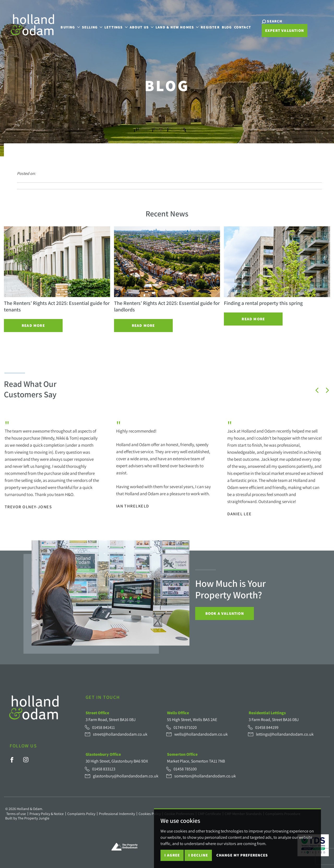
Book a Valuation (225, 613)
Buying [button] (70, 27)
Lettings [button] (116, 27)
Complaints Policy (81, 814)
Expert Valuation (285, 30)
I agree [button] (172, 855)
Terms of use (16, 814)
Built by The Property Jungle (27, 818)
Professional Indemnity (117, 814)
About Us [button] (142, 27)
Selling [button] (92, 27)
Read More (33, 325)
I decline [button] (198, 855)
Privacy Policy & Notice (47, 814)
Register (210, 27)
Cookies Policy (150, 814)
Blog (227, 27)
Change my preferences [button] (242, 855)
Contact (243, 27)
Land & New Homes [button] (177, 27)
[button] (317, 390)
